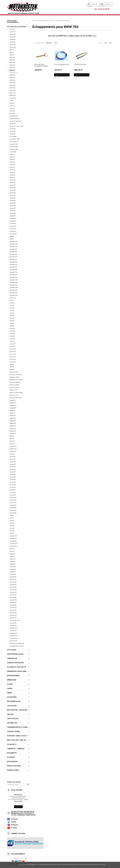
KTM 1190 (12, 334)
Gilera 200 (12, 162)
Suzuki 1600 (13, 513)
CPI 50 (11, 101)
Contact (108, 4)
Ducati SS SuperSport (15, 121)
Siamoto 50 (13, 451)
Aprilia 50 (12, 29)
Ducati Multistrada (14, 119)
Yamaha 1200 (13, 633)
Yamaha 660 (13, 613)
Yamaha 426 (13, 595)
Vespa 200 (12, 559)
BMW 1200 (13, 90)
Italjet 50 (12, 236)
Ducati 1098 (13, 152)
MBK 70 (12, 367)
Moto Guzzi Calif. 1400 (15, 398)
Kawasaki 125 (13, 241)
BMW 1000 (13, 83)
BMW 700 (12, 68)
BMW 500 (12, 60)
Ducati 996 (13, 131)
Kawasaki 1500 (14, 293)
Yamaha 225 (13, 582)
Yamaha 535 (13, 602)
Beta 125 (12, 55)
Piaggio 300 (13, 428)
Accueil (34, 21)
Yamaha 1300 (13, 636)
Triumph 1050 (13, 544)
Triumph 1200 (13, 546)
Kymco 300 (13, 354)
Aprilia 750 (12, 42)
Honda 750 (12, 211)
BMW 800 (12, 75)
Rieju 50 (12, 436)
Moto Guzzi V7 (13, 390)
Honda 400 (13, 193)
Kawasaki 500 (13, 259)
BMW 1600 (13, 96)
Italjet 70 (12, 239)
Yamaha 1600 (13, 638)
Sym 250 (12, 528)
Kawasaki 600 (13, 265)
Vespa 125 (12, 554)
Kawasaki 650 (13, 270)
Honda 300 (13, 185)
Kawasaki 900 (13, 277)
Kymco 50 (12, 339)
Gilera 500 (12, 165)
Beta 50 (12, 50)
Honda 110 (12, 170)
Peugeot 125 (13, 408)
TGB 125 (12, 533)
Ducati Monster (14, 116)
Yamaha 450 (13, 597)
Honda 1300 (13, 226)
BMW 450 (12, 57)
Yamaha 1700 (13, 641)
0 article (95, 4)
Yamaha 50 (13, 567)
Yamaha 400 (13, 592)
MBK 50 (12, 364)
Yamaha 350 (13, 587)
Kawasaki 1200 (14, 285)
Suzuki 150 (12, 459)
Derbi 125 (12, 108)
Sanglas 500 (13, 449)
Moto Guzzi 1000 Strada (16, 393)
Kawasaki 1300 (14, 288)
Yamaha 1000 (13, 628)
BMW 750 (12, 70)
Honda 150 (12, 175)
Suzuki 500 (13, 477)
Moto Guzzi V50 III (14, 377)
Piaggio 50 (12, 410)
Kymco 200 (13, 349)
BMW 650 (12, 65)
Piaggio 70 (12, 413)
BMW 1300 (13, 93)
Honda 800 (13, 213)
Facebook (13, 819)
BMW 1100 (12, 85)
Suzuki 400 (13, 472)
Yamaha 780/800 (15, 620)
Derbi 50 (12, 103)
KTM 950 (12, 323)
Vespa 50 (12, 549)
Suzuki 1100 (13, 500)
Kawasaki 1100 (13, 282)
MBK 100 (12, 369)
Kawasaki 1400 (14, 290)
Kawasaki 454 (13, 257)
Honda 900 (13, 216)
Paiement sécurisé (18, 858)
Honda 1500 (13, 229)
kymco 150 (12, 346)
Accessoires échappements (17, 643)
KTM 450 (12, 311)
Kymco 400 (13, 357)
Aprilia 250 (13, 34)
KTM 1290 (12, 336)
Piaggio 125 (13, 416)
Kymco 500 (13, 359)
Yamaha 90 (13, 574)
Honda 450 (12, 195)
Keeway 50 (13, 298)
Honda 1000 (13, 218)
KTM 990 (12, 326)
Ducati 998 (13, 134)
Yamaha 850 (13, 623)
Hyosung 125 (13, 234)
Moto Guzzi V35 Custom (16, 375)
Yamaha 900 (13, 626)
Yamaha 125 (13, 579)
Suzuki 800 (13, 490)
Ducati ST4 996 (14, 149)
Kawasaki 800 (13, 275)
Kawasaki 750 (13, 272)
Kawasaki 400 (13, 249)
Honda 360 (13, 190)
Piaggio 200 (13, 423)
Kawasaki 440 (13, 252)
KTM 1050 (12, 329)
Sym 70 (12, 518)
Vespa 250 (12, 562)
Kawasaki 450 (13, 254)
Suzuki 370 (13, 469)
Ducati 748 (12, 124)
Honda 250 (13, 183)
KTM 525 (12, 316)
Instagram (13, 825)
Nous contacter (18, 801)
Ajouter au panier (63, 75)
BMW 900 (12, 80)
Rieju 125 (12, 441)
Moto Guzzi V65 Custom (16, 380)
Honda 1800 (13, 231)
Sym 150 (12, 523)
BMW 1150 (12, 88)
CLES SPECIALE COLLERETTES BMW (41, 65)
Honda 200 (13, 180)
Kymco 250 (13, 352)
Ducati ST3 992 (14, 147)
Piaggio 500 (13, 433)
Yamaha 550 (13, 605)
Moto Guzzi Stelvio (14, 385)
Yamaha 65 (13, 569)
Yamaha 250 (13, 585)
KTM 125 (12, 300)
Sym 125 (12, 521)
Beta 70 (12, 52)
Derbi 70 (12, 106)
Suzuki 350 (13, 467)
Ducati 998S (13, 136)
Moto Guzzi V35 (14, 372)
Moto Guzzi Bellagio (15, 382)
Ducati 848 (12, 129)
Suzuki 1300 (13, 508)
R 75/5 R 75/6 (14, 72)
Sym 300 (12, 531)
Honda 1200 (13, 224)
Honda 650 (13, 206)
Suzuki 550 (13, 480)
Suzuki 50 (12, 454)
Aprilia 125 (12, 32)
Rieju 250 (12, 444)
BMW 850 (12, 78)
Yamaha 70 (13, 572)
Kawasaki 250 (13, 244)
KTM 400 (12, 308)
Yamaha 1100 (13, 631)
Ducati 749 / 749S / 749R (16, 126)
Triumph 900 (13, 538)
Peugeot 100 (13, 405)
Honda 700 (13, 208)
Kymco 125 (12, 344)
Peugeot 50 (13, 400)
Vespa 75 (12, 551)
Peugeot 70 (13, 403)
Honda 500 (13, 198)
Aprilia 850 (13, 45)
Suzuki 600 (13, 482)
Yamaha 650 (13, 610)
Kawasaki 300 (13, 247)
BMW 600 (12, 63)
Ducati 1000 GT (14, 142)
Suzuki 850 (13, 492)
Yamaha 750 (13, 618)
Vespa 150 (12, 556)
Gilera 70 (12, 157)
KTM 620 (12, 318)
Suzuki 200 (13, 462)
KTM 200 (12, 303)
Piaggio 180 (13, 421)
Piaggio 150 (13, 418)
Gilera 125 (12, 160)
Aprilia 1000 (13, 47)
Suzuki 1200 (13, 503)
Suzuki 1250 (13, 505)
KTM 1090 (12, 331)
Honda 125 (12, 172)
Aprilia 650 (13, 39)
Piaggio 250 (13, 426)
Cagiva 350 (13, 98)
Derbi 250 (12, 111)
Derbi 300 (12, 113)
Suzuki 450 (13, 474)
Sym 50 (12, 515)
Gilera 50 (12, 154)
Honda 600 (13, 203)
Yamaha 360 (13, 590)
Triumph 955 (13, 541)
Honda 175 (12, 177)
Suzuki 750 (13, 487)
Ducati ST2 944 (14, 144)
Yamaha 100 (13, 577)
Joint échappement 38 (62, 64)
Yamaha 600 (13, 608)
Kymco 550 (13, 362)
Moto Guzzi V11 (14, 395)
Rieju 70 (12, 439)
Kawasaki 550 (13, 262)
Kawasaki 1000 (14, 280)
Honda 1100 (13, 221)
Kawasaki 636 (13, 267)
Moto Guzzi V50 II (14, 387)
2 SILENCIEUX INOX (80, 64)
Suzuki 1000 (13, 498)
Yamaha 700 (13, 615)
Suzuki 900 (13, 495)
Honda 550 (12, 200)
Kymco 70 (12, 341)
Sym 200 (12, 526)
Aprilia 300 (13, 37)
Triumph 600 (13, 536)
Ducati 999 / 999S (15, 139)
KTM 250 (12, 305)
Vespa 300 (12, 564)
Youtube (12, 828)
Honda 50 (12, 167)
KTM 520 (12, 313)
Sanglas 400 (13, 446)
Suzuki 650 (13, 485)
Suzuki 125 (12, 457)
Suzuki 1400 (13, 510)
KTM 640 (12, 321)
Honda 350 (13, 188)
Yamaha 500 (13, 600)
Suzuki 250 (13, 464)
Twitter (12, 822)
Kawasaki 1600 (14, 295)
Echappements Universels (17, 646)
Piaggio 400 (13, 431)
